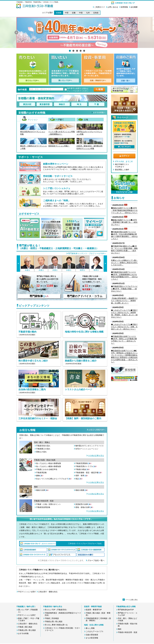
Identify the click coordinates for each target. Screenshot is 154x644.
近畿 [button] (74, 13)
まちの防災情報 (92, 638)
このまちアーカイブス (95, 631)
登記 (79, 479)
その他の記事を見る (96, 456)
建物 (40, 476)
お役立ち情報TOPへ (97, 430)
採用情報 (124, 7)
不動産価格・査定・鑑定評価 (89, 473)
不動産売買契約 (83, 463)
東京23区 (27, 104)
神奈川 (62, 104)
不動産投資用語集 (43, 507)
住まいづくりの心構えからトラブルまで (54, 479)
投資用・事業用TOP (94, 610)
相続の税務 (82, 490)
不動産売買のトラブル (86, 466)
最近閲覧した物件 (122, 170)
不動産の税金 (83, 469)
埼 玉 (79, 104)
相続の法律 (42, 490)
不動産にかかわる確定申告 (47, 469)
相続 (120, 629)
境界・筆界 (82, 476)
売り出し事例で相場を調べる (56, 625)
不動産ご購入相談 (25, 627)
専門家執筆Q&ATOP (126, 610)
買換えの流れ (41, 452)
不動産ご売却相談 (52, 618)
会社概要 (134, 7)
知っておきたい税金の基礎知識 (48, 463)
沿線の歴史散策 (92, 635)
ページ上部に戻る (130, 600)
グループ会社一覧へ (96, 560)
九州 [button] (88, 13)
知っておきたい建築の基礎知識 (48, 466)
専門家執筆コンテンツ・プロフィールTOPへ (87, 253)
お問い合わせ (113, 7)
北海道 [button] (96, 13)
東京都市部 (45, 104)
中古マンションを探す (27, 592)
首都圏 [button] (59, 13)
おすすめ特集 (23, 633)
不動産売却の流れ (43, 446)
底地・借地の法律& (84, 507)
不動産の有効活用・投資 (127, 632)
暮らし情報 (90, 628)
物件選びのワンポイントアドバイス (89, 446)
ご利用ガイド (100, 7)
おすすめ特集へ (99, 112)
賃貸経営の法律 (83, 504)
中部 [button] (67, 13)
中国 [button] (81, 13)
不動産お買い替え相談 (27, 630)
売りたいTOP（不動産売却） (56, 610)
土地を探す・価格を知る (48, 592)
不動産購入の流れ (43, 449)
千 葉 (96, 104)
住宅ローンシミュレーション (87, 449)
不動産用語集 (41, 473)
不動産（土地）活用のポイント (48, 504)
